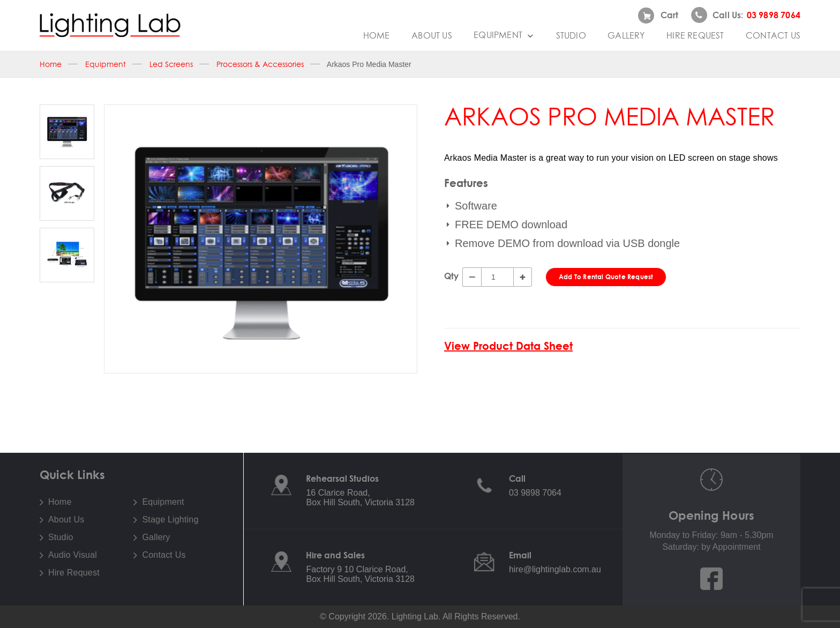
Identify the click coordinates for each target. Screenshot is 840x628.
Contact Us (773, 35)
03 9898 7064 (535, 493)
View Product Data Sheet (508, 346)
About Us (432, 35)
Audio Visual (73, 555)
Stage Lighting (170, 520)
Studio (571, 35)
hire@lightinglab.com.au (555, 569)
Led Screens (171, 64)
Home (377, 35)
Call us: (746, 15)
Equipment (504, 35)
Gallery (626, 35)
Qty (451, 276)
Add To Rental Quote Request (606, 277)
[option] (261, 239)
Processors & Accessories (260, 64)
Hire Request (695, 35)
